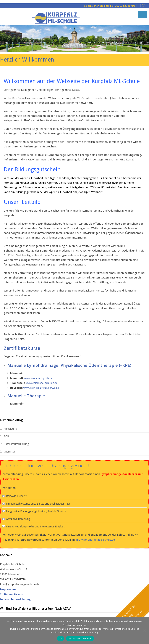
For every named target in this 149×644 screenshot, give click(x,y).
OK (60, 639)
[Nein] (144, 630)
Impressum (10, 451)
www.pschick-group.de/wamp (41, 387)
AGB (6, 436)
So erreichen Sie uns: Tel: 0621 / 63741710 (109, 6)
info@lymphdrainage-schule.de (95, 539)
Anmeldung (10, 428)
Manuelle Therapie (26, 395)
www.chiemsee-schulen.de (42, 383)
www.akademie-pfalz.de (38, 378)
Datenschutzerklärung (16, 444)
